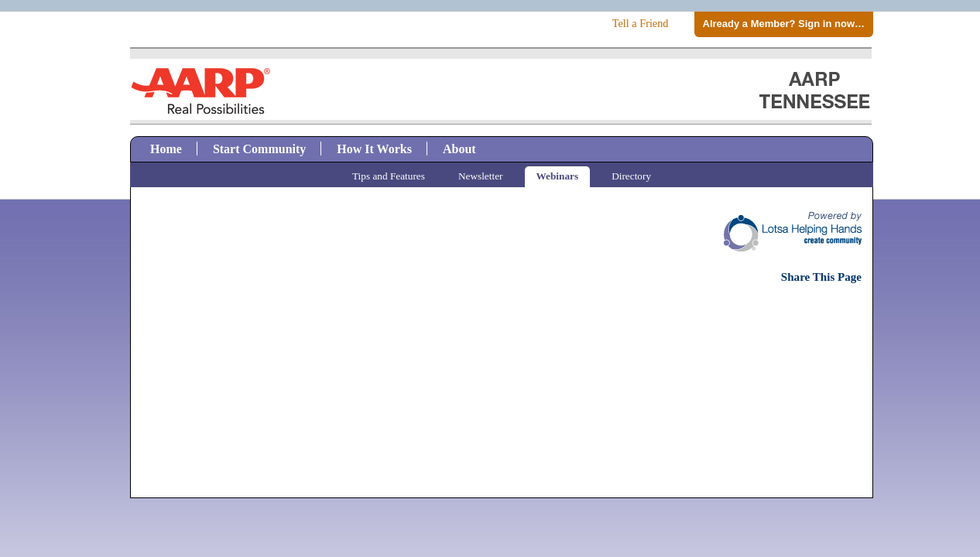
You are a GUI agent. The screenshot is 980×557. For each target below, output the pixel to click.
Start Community (259, 149)
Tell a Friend (641, 23)
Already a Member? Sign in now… (784, 24)
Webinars (558, 176)
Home (166, 149)
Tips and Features (389, 176)
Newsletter (481, 176)
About (459, 149)
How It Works (374, 149)
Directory (631, 176)
